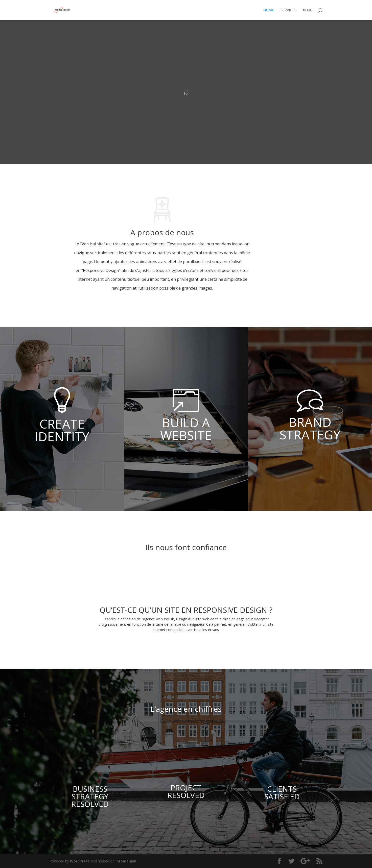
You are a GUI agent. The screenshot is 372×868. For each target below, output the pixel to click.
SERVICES (288, 10)
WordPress (80, 861)
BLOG (308, 10)
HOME (269, 10)
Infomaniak (126, 861)
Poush (169, 619)
